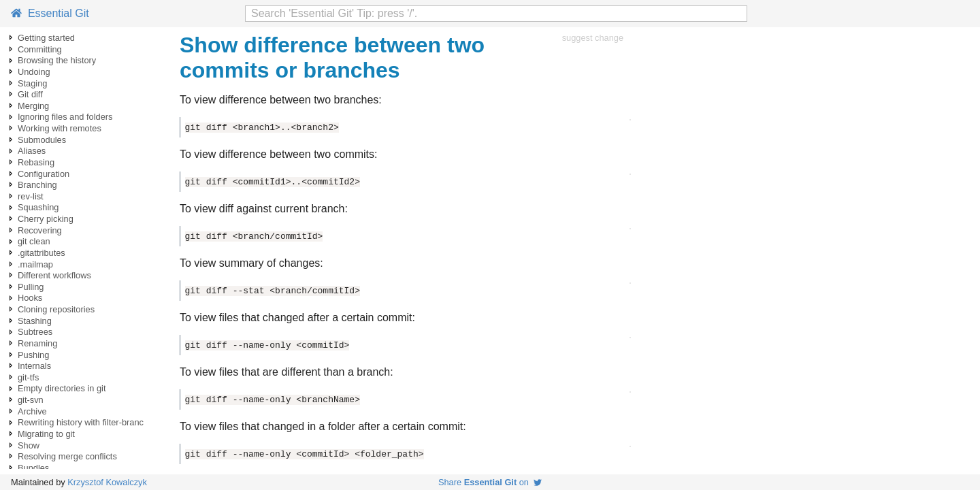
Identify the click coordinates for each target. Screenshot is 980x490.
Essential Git (50, 13)
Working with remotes (60, 128)
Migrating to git (46, 434)
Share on (490, 482)
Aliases (32, 151)
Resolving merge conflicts (67, 456)
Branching (37, 185)
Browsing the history (57, 60)
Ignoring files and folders (65, 117)
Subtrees (35, 332)
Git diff (30, 94)
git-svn (31, 400)
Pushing (33, 355)
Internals (34, 366)
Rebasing (36, 162)
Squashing (38, 207)
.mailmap (35, 264)
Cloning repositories (56, 309)
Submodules (42, 140)
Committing (40, 49)
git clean (34, 241)
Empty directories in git (62, 388)
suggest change (593, 38)
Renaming (37, 343)
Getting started (46, 38)
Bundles (33, 468)
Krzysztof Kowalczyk (107, 482)
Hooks (30, 298)
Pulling (31, 287)
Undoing (34, 72)
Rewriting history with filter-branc (81, 422)
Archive (32, 411)
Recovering (40, 230)
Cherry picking (46, 219)
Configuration (44, 174)
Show (29, 445)
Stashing (35, 321)
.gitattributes (42, 253)
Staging (32, 83)
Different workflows (54, 275)
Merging (33, 106)
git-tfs (28, 377)
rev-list (31, 196)
